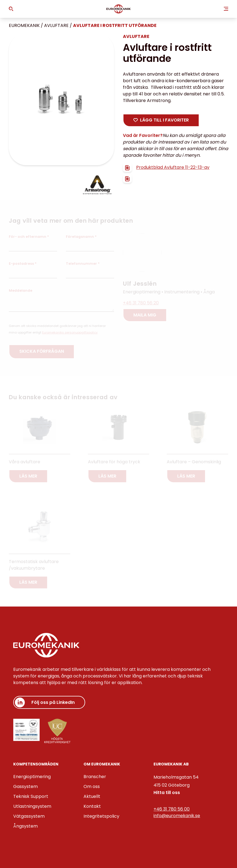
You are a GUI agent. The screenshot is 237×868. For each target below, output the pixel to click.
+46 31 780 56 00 (172, 809)
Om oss (92, 786)
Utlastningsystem (32, 806)
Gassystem (25, 786)
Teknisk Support (31, 796)
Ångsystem (25, 826)
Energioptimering (32, 777)
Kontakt (92, 806)
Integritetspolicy (101, 816)
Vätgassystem (29, 816)
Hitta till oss (167, 793)
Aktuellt (92, 796)
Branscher (95, 777)
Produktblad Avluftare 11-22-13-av (166, 167)
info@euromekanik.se (177, 816)
